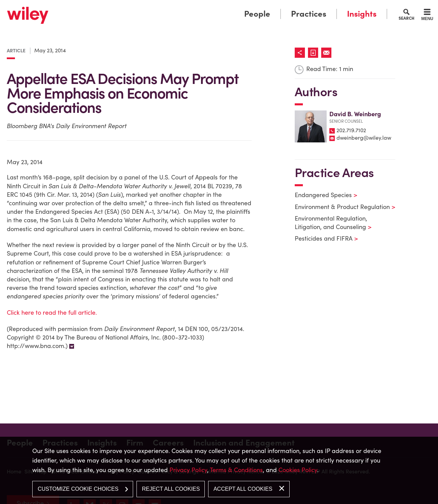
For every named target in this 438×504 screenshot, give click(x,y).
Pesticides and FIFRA (322, 238)
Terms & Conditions (236, 470)
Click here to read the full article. (52, 312)
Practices (309, 14)
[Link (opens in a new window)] (315, 53)
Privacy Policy (188, 470)
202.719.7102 (351, 130)
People (257, 14)
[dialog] (219, 470)
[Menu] (427, 16)
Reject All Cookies (171, 489)
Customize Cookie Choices (78, 489)
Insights (362, 14)
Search (406, 18)
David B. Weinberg (355, 114)
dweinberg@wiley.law (364, 138)
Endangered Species (322, 195)
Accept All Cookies (243, 489)
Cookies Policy (298, 470)
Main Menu (198, 8)
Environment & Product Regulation (341, 207)
